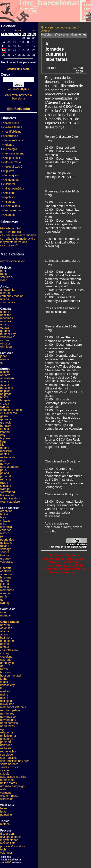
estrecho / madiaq (12, 296)
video (4, 280)
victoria (5, 340)
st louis (5, 774)
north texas (7, 726)
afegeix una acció (18, 69)
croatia (5, 404)
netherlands (8, 457)
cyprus (4, 407)
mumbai (5, 615)
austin (4, 634)
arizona (5, 625)
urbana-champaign (12, 786)
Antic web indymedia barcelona (18, 97)
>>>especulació (11, 158)
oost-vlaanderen (11, 467)
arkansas (6, 628)
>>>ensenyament (12, 154)
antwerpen (7, 378)
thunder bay (8, 334)
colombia (6, 527)
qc (2, 362)
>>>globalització (12, 167)
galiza (4, 416)
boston (5, 644)
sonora (5, 552)
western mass (9, 796)
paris (3, 470)
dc (2, 666)
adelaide (6, 571)
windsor (5, 344)
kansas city (7, 685)
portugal (5, 476)
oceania (5, 593)
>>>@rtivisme (10, 123)
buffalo (5, 647)
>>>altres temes (11, 127)
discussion (7, 834)
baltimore (6, 638)
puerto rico (7, 540)
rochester (6, 748)
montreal (6, 321)
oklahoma (7, 732)
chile (3, 524)
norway (5, 464)
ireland (5, 429)
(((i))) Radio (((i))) (19, 109)
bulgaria (5, 400)
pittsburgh (7, 739)
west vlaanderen (11, 502)
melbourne (7, 590)
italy (3, 435)
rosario (5, 546)
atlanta (5, 631)
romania (5, 479)
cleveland (6, 657)
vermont (5, 793)
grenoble (6, 423)
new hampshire (10, 710)
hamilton (6, 315)
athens (5, 381)
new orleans (8, 720)
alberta (5, 312)
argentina (6, 511)
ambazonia (7, 290)
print (3, 271)
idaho (4, 679)
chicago (5, 653)
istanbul (5, 432)
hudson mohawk (11, 676)
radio (4, 274)
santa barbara (9, 764)
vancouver (7, 337)
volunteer (6, 853)
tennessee (7, 780)
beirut (4, 808)
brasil (4, 517)
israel (4, 812)
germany (6, 419)
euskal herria (9, 413)
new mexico (8, 717)
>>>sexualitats (10, 206)
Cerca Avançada (18, 89)
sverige (5, 489)
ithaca (4, 682)
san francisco (9, 758)
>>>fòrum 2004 (11, 162)
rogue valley (8, 751)
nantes (5, 454)
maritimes (7, 318)
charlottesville (9, 650)
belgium (5, 391)
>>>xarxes (8, 215)
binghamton (8, 641)
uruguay (5, 559)
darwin (4, 581)
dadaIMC (6, 862)
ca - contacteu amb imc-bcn (18, 235)
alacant (5, 372)
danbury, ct (7, 663)
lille (2, 445)
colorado (6, 660)
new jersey (7, 714)
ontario (5, 325)
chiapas (5, 521)
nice (3, 461)
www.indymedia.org (13, 261)
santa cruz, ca (9, 767)
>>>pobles (8, 197)
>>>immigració (11, 175)
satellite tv (7, 277)
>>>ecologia (9, 149)
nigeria (5, 299)
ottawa (4, 328)
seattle (4, 770)
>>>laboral (8, 184)
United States (10, 622)
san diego (7, 755)
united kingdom (10, 498)
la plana (5, 438)
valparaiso (7, 562)
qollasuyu (6, 543)
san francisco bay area (15, 761)
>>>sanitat (8, 202)
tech (3, 850)
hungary (5, 426)
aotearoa (6, 574)
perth (4, 597)
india (3, 612)
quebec (5, 331)
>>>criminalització (13, 140)
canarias (6, 293)
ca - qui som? (9, 245)
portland (5, 742)
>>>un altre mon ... (13, 210)
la (1, 688)
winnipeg (6, 347)
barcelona (7, 388)
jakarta (5, 584)
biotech (5, 824)
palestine (6, 815)
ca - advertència (11, 232)
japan (4, 356)
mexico (5, 533)
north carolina (9, 723)
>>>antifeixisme (11, 132)
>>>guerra (8, 171)
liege (3, 442)
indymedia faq (9, 840)
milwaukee (7, 704)
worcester (7, 799)
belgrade (6, 394)
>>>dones (8, 145)
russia (4, 483)
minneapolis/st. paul (13, 707)
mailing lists (8, 843)
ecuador (5, 530)
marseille (6, 451)
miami (4, 698)
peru (3, 536)
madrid (5, 448)
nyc (3, 729)
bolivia (4, 514)
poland (5, 473)
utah (3, 789)
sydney (5, 603)
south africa (8, 302)
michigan (6, 701)
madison (6, 691)
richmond (6, 745)
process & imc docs (13, 846)
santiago (6, 549)
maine (4, 695)
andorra (5, 375)
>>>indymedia (10, 180)
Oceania (6, 568)
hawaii (4, 669)
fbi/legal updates (11, 837)
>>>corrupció (9, 136)
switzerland (8, 492)
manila (4, 359)
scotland (6, 486)
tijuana (4, 555)
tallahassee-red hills (13, 777)
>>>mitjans (8, 193)
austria (5, 385)
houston (5, 672)
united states (8, 783)
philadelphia (8, 736)
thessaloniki (8, 495)
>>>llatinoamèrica (12, 189)
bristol (4, 397)
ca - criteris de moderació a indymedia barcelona (18, 240)
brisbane (6, 578)
